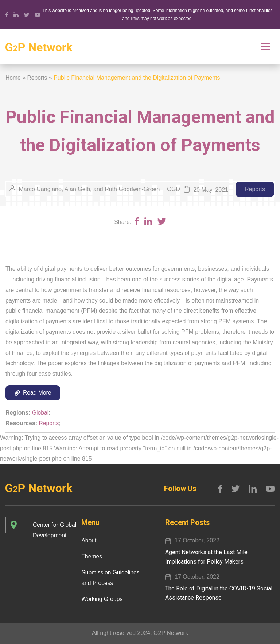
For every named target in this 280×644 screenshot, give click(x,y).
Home (13, 78)
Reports (38, 78)
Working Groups (102, 599)
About (89, 540)
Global (40, 413)
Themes (92, 556)
